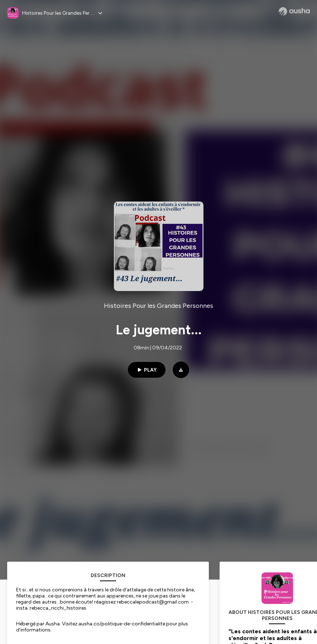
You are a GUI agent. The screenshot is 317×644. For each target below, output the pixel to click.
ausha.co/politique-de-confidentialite (122, 624)
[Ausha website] (294, 11)
